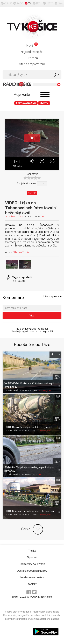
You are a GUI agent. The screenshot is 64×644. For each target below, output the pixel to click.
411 (57, 461)
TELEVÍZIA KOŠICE (14, 217)
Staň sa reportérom (32, 64)
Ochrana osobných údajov (32, 571)
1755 (57, 419)
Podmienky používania (32, 564)
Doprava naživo (26, 103)
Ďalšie (32, 529)
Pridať (32, 316)
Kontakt (32, 584)
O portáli (32, 557)
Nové (32, 45)
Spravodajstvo (45, 391)
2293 (57, 503)
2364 (57, 377)
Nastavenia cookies (32, 577)
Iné (43, 217)
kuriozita (21, 281)
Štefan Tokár (21, 252)
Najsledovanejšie (32, 52)
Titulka (32, 551)
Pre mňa (32, 58)
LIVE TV (44, 103)
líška (14, 281)
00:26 (55, 354)
